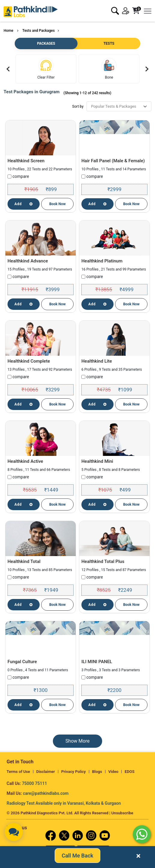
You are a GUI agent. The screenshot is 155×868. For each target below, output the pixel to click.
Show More (77, 741)
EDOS (130, 772)
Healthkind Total (24, 561)
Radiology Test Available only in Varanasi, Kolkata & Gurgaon (64, 803)
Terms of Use (18, 772)
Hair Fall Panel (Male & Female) (113, 161)
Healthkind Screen (26, 161)
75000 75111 (34, 783)
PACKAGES (46, 43)
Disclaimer (46, 772)
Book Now (58, 204)
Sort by (78, 106)
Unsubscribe (122, 813)
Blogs (97, 772)
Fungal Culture (22, 662)
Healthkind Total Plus (103, 561)
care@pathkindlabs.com (46, 793)
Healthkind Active (25, 461)
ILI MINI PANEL (97, 662)
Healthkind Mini (97, 461)
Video (114, 772)
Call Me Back (77, 856)
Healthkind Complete (29, 361)
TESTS (109, 43)
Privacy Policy (74, 772)
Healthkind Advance (28, 261)
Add (24, 204)
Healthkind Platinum (102, 261)
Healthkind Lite (97, 361)
